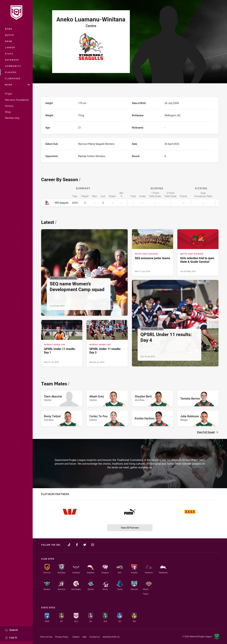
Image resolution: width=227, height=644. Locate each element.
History (9, 106)
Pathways (12, 60)
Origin (9, 94)
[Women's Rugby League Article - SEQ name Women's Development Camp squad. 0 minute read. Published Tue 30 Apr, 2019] (84, 272)
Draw (9, 41)
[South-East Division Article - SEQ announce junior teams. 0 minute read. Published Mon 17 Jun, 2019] (153, 252)
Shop (8, 112)
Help (84, 637)
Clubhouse (13, 78)
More (17, 85)
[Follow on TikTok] (69, 545)
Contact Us (95, 637)
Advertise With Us (111, 637)
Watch (10, 35)
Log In (11, 637)
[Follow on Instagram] (93, 545)
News (9, 29)
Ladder (10, 47)
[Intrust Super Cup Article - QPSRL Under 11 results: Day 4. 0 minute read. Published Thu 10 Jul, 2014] (175, 323)
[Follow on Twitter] (85, 545)
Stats (9, 54)
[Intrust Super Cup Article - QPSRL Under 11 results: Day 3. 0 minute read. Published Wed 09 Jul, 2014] (107, 343)
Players (11, 72)
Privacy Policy (62, 637)
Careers (76, 637)
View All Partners (130, 528)
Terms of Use (46, 637)
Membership (12, 118)
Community (13, 66)
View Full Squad (207, 432)
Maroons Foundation (17, 100)
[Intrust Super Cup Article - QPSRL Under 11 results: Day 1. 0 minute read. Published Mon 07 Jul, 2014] (62, 343)
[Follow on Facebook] (77, 545)
